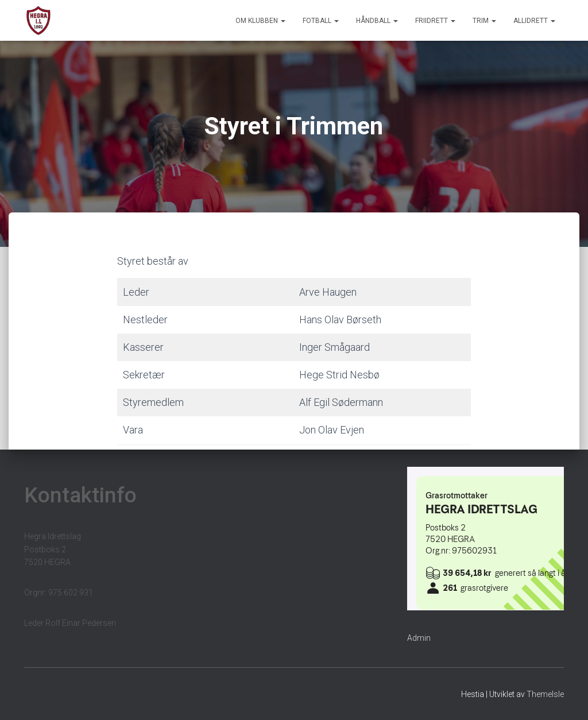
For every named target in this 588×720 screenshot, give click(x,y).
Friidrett (435, 21)
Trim (484, 21)
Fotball (321, 21)
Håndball (377, 21)
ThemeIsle (545, 694)
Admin (419, 638)
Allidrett (534, 21)
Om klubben (260, 21)
